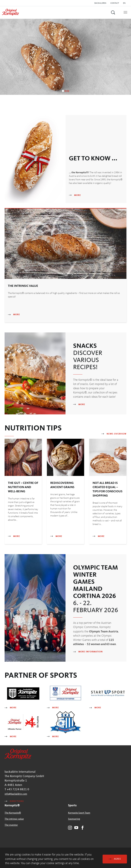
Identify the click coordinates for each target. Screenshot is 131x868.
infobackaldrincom (16, 794)
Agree (115, 859)
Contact (115, 3)
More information (88, 652)
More (75, 195)
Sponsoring (74, 819)
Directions (14, 801)
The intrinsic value (14, 819)
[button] (125, 3)
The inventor (11, 825)
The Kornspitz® (13, 813)
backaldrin (100, 3)
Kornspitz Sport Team (79, 813)
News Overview (114, 434)
